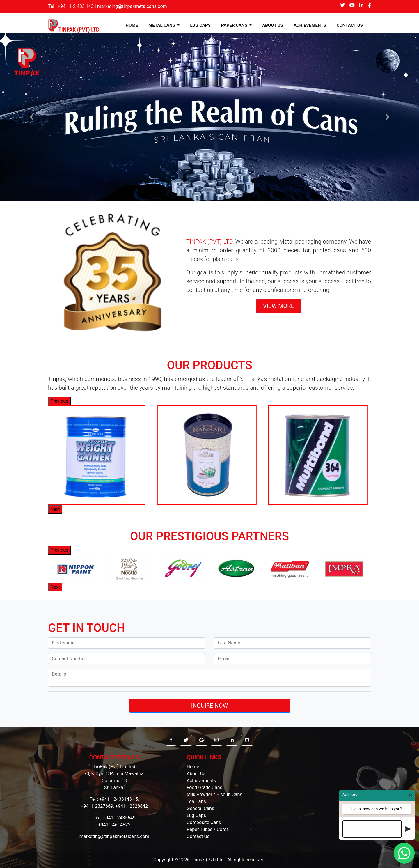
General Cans (201, 808)
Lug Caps (196, 815)
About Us (196, 774)
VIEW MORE (279, 306)
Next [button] (55, 509)
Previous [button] (59, 401)
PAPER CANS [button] (235, 25)
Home (193, 767)
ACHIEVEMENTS (310, 25)
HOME (133, 25)
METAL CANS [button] (162, 25)
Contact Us (198, 836)
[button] (31, 117)
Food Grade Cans (205, 788)
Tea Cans (196, 801)
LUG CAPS (200, 25)
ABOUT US (273, 25)
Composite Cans (204, 822)
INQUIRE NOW (210, 706)
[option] (98, 455)
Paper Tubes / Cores (208, 829)
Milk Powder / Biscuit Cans (215, 795)
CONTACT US (350, 25)
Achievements (201, 781)
